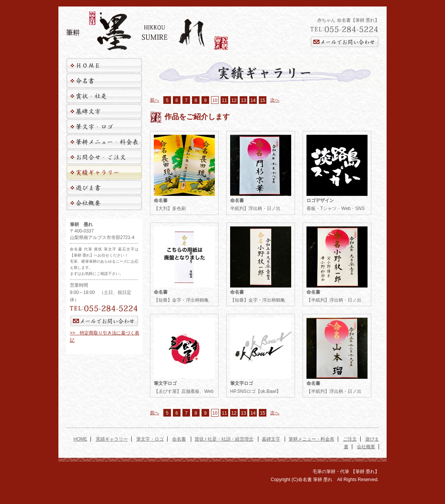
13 (243, 100)
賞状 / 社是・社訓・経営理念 (224, 439)
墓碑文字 (271, 439)
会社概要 (366, 447)
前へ (155, 100)
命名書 (179, 439)
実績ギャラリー (112, 439)
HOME (80, 439)
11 (224, 100)
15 (262, 100)
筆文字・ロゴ (150, 439)
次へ (275, 100)
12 (234, 100)
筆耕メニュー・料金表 (311, 439)
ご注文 (350, 439)
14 (253, 100)
